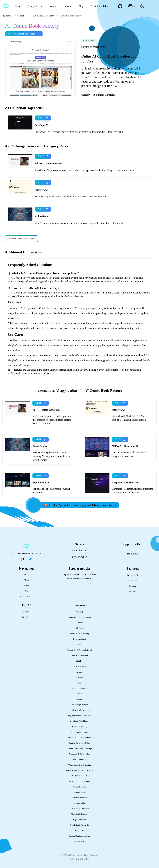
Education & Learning (79, 814)
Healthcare (79, 831)
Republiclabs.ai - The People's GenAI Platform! (51, 491)
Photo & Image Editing (79, 634)
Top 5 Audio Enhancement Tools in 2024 (79, 575)
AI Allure (133, 591)
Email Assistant (79, 639)
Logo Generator (79, 820)
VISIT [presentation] (43, 118)
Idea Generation (79, 759)
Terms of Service (79, 551)
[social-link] (120, 6)
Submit (67, 6)
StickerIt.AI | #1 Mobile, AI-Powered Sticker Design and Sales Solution (71, 197)
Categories (20, 16)
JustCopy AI (42, 125)
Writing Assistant (80, 792)
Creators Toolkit (79, 803)
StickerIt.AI (41, 190)
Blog (81, 6)
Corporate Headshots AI (125, 483)
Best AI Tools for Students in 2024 (79, 579)
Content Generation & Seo (79, 743)
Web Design (80, 628)
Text (80, 683)
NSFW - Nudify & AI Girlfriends (80, 770)
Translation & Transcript (79, 825)
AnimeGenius (42, 216)
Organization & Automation (79, 716)
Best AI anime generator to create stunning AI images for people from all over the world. (79, 223)
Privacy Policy (79, 557)
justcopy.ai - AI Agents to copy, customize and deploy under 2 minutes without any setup (79, 132)
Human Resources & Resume (79, 617)
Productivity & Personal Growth (79, 650)
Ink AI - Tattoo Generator (49, 163)
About (53, 6)
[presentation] (142, 6)
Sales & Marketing (80, 727)
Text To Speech (80, 666)
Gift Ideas (80, 623)
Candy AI (133, 586)
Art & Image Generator (43, 16)
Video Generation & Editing (80, 765)
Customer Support (79, 776)
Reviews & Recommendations (79, 738)
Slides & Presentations (79, 656)
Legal (79, 699)
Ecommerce (79, 841)
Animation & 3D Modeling (79, 754)
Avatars (80, 672)
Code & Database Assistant (79, 836)
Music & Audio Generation (79, 781)
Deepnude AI (133, 575)
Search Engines (79, 787)
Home (17, 6)
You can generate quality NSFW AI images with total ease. (130, 454)
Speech (80, 694)
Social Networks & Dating (79, 710)
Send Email (133, 554)
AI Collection (73, 855)
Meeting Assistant (79, 688)
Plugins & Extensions (80, 732)
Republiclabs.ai (41, 483)
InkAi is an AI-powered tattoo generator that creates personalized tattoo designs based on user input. (85, 170)
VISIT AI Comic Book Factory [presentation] (24, 34)
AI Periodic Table (99, 6)
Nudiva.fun (133, 581)
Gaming (79, 612)
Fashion (80, 677)
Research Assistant (79, 798)
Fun (79, 645)
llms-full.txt (26, 617)
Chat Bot (79, 661)
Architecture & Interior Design (79, 748)
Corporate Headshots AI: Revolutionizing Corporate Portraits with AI (133, 491)
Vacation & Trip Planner (80, 721)
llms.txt (26, 612)
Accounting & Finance (80, 705)
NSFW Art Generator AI (125, 446)
